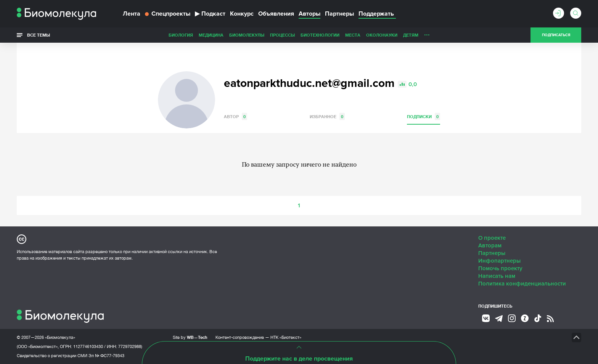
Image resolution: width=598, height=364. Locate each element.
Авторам (490, 245)
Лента (132, 14)
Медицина (157, 35)
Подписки (424, 116)
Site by (190, 337)
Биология (127, 35)
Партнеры (339, 14)
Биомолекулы (193, 35)
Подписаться (556, 35)
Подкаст (210, 14)
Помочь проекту (500, 268)
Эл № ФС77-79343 (106, 356)
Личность (382, 35)
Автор (236, 116)
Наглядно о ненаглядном (452, 35)
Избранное (327, 116)
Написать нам (497, 276)
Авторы (309, 14)
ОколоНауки (328, 35)
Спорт (407, 35)
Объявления (276, 14)
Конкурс (242, 14)
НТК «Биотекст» (286, 337)
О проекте (492, 238)
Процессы (229, 35)
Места (299, 35)
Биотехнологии (266, 35)
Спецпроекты (168, 14)
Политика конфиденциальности (522, 284)
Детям (357, 35)
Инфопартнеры (499, 261)
